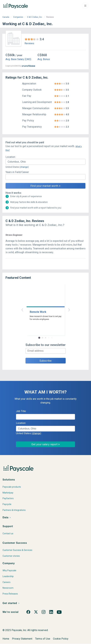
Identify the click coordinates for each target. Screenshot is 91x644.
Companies (18, 17)
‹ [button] (22, 309)
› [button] (69, 309)
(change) (24, 167)
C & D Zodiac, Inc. (35, 17)
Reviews (29, 43)
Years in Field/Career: (17, 172)
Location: (11, 157)
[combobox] (45, 162)
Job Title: (21, 411)
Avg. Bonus (44, 59)
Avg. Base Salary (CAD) (18, 59)
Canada (6, 17)
